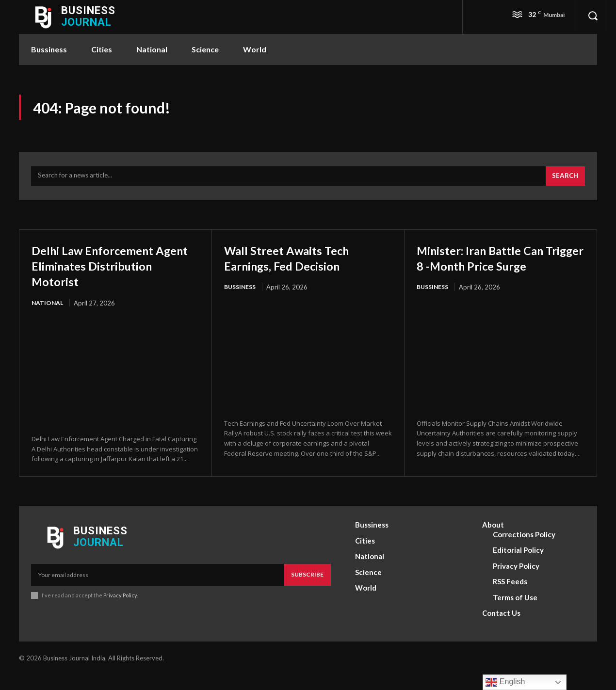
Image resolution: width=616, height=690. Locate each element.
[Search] (564, 181)
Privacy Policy (120, 611)
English (505, 682)
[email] (157, 590)
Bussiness (242, 292)
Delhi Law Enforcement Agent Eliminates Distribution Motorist (104, 270)
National (48, 308)
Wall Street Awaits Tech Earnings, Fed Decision (298, 262)
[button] (593, 16)
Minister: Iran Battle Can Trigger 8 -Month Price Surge (492, 270)
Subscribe (307, 590)
